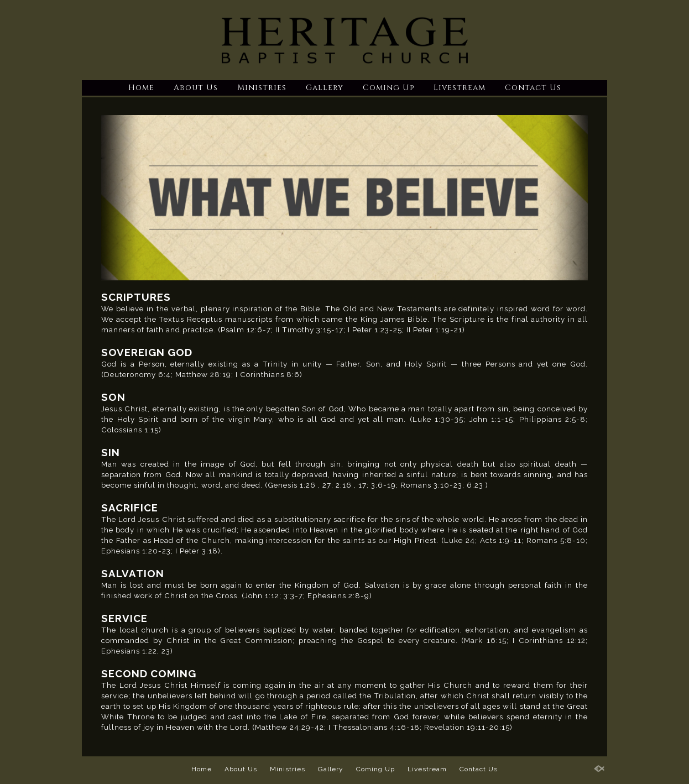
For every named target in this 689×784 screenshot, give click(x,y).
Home (141, 88)
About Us (196, 88)
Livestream (460, 88)
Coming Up (388, 88)
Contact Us (533, 88)
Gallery (325, 88)
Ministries (262, 88)
